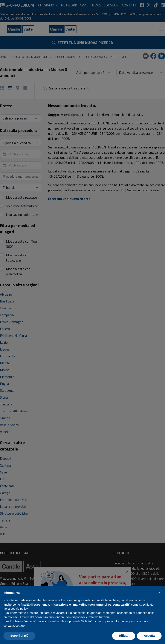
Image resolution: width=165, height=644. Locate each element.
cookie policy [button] (19, 609)
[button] (159, 593)
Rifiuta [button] (124, 636)
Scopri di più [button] (19, 636)
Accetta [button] (149, 636)
